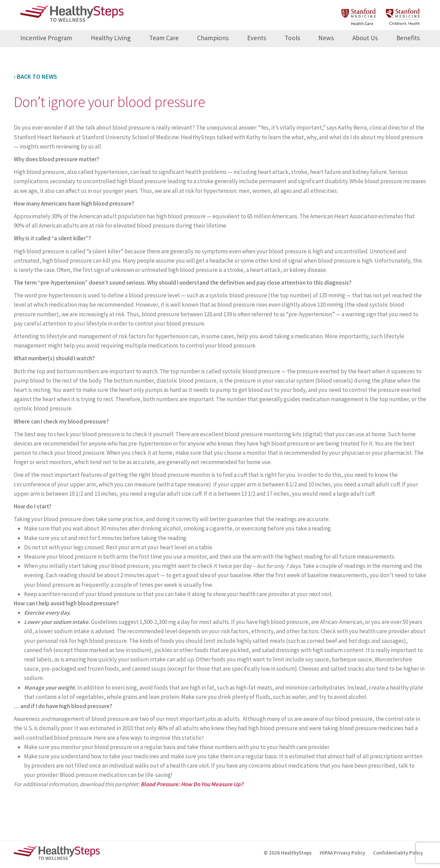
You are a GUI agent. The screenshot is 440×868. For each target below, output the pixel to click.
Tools (292, 38)
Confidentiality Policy (398, 853)
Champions (213, 38)
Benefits (408, 38)
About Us (365, 38)
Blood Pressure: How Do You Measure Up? (192, 784)
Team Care (164, 38)
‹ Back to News (35, 76)
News (326, 38)
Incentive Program (46, 38)
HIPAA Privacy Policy (342, 853)
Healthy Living (111, 38)
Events (257, 38)
